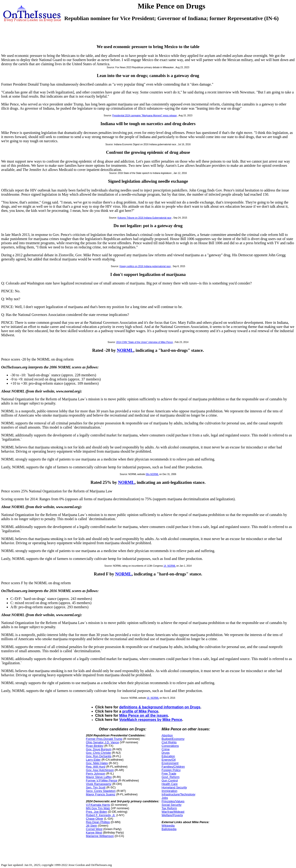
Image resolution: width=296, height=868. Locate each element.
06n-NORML (152, 474)
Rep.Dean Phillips (98, 822)
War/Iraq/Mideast (173, 812)
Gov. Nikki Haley (97, 763)
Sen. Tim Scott (96, 787)
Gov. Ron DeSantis (99, 756)
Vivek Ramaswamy (99, 784)
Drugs (166, 753)
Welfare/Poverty (172, 815)
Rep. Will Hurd (96, 767)
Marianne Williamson (100, 836)
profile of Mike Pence (140, 711)
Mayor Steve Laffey (99, 777)
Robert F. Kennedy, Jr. (101, 815)
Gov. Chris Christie (99, 753)
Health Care (170, 784)
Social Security (172, 805)
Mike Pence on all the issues (144, 715)
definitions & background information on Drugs (160, 707)
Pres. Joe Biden (97, 812)
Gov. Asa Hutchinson (100, 770)
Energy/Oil (169, 760)
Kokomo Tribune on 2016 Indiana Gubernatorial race (144, 218)
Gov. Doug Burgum (99, 749)
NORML (125, 350)
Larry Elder (93, 760)
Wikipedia (168, 826)
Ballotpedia (169, 829)
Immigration (170, 791)
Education (168, 756)
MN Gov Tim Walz (98, 808)
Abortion (167, 735)
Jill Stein (92, 826)
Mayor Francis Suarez (101, 794)
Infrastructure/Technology (179, 794)
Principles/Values (173, 801)
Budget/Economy (173, 739)
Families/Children (173, 767)
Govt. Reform (171, 777)
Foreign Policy (171, 770)
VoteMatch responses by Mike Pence (151, 720)
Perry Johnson (96, 774)
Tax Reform (169, 808)
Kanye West (94, 832)
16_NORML (153, 698)
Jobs (165, 798)
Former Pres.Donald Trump (104, 739)
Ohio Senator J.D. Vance (103, 742)
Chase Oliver (95, 819)
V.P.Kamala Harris (98, 805)
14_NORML (170, 566)
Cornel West (94, 829)
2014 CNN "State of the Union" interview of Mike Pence (144, 342)
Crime (166, 749)
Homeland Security (174, 787)
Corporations (170, 746)
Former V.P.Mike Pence (102, 780)
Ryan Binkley (95, 746)
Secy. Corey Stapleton (101, 791)
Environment (170, 763)
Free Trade (169, 774)
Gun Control (170, 780)
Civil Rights (169, 742)
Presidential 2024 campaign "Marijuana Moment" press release (145, 116)
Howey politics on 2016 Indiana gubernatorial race (145, 266)
